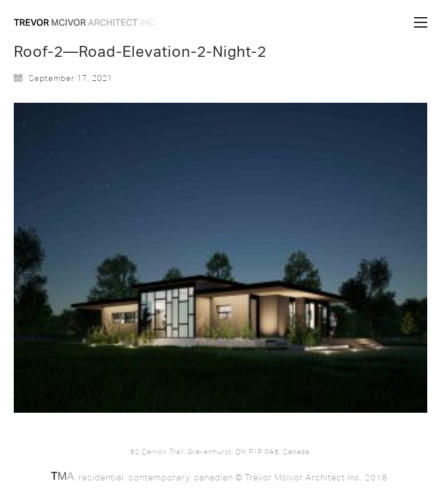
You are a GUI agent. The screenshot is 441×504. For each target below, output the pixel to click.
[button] (421, 22)
